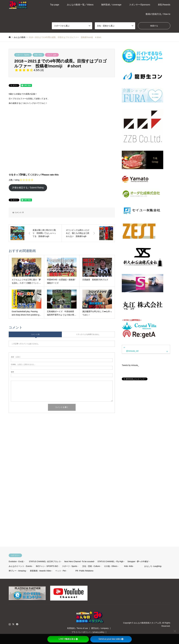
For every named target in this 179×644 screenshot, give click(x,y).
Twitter (13, 624)
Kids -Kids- (38, 55)
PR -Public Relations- (85, 571)
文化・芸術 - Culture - (92, 566)
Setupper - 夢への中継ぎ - (139, 561)
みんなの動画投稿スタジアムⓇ (147, 623)
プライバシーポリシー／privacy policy (88, 632)
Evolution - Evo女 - (17, 561)
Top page (55, 5)
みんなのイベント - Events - (21, 566)
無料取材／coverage (111, 5)
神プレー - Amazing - (18, 571)
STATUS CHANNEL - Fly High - (111, 561)
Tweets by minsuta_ (130, 365)
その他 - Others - (111, 566)
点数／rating (14, 180)
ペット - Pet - (61, 571)
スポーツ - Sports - (23, 55)
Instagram (10, 624)
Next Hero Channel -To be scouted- (79, 561)
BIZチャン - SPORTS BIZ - (48, 566)
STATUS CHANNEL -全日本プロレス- (45, 561)
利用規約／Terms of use (78, 628)
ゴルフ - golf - (52, 55)
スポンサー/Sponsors (140, 5)
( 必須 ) (16, 357)
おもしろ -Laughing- (153, 566)
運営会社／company (100, 628)
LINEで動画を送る (68, 639)
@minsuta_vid (132, 351)
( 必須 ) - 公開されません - (23, 364)
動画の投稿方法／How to (158, 14)
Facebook (17, 624)
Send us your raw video (111, 639)
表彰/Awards (164, 5)
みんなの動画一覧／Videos (80, 5)
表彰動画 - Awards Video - (41, 571)
